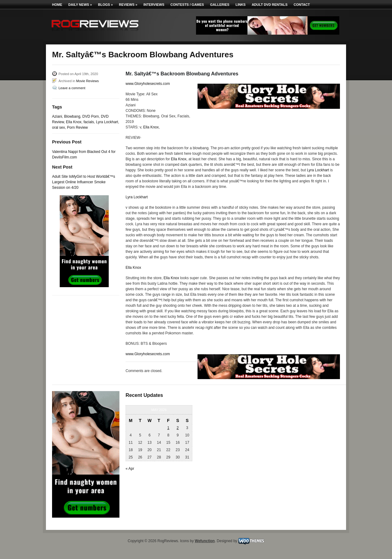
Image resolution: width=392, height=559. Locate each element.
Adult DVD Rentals (270, 5)
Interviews (154, 5)
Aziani (57, 116)
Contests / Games (187, 5)
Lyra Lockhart (107, 122)
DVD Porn (91, 116)
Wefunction (205, 541)
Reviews (128, 5)
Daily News (80, 5)
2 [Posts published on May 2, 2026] (178, 428)
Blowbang (72, 116)
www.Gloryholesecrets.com (148, 84)
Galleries (220, 5)
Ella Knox (74, 122)
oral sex (58, 127)
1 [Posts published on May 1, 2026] (168, 428)
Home (57, 5)
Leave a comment (72, 88)
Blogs (105, 5)
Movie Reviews (87, 81)
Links (241, 5)
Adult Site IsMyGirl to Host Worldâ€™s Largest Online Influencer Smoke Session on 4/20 (84, 182)
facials (89, 122)
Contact (302, 5)
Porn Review (77, 127)
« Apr (130, 469)
